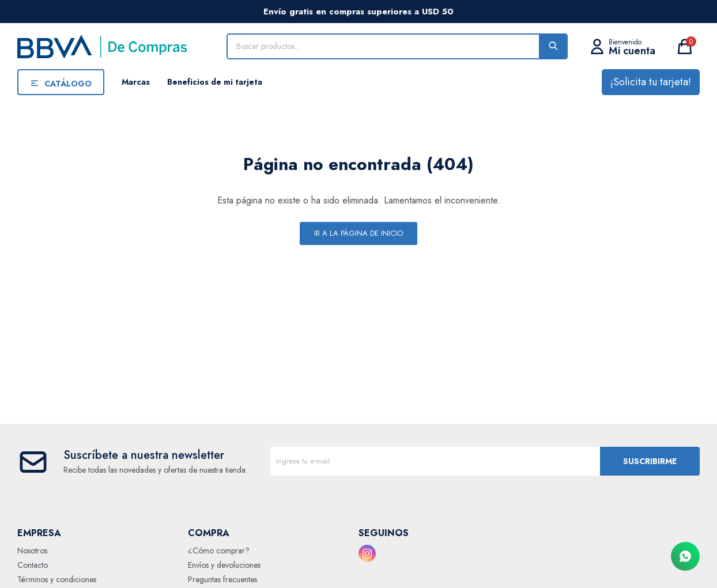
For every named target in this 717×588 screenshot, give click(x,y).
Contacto (33, 565)
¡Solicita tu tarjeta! (651, 82)
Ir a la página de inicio (358, 233)
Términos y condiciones (57, 579)
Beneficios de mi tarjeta (215, 82)
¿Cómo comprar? (219, 551)
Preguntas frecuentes (222, 579)
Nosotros (32, 551)
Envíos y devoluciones (224, 565)
